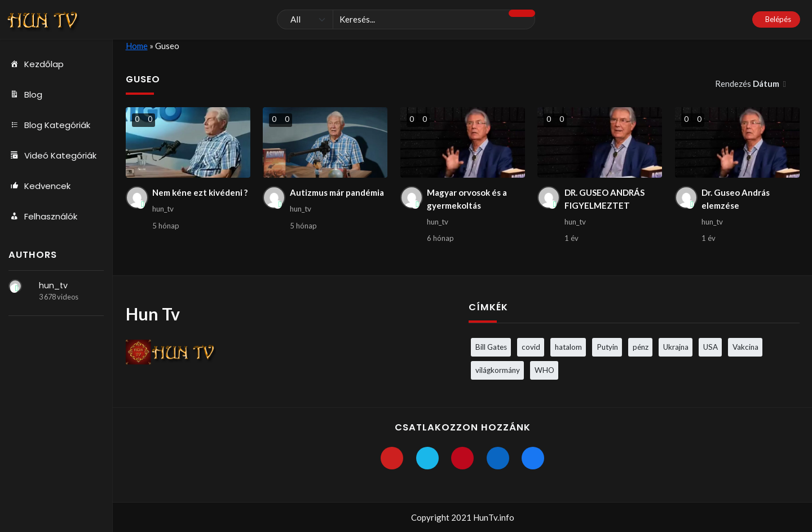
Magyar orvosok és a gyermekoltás (467, 199)
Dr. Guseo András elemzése (736, 199)
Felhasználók (43, 217)
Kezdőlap (36, 64)
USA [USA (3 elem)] (710, 347)
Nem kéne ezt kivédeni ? (200, 192)
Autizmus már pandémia (337, 192)
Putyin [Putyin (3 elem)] (607, 347)
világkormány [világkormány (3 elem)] (498, 370)
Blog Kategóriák (49, 125)
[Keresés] (406, 20)
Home (137, 46)
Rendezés (748, 83)
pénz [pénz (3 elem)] (641, 347)
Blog (25, 95)
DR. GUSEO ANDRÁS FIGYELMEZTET (604, 199)
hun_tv (53, 285)
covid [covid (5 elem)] (531, 347)
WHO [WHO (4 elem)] (544, 370)
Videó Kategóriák (52, 156)
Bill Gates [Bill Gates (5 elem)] (491, 347)
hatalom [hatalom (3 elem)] (568, 347)
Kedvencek (39, 186)
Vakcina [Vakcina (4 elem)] (745, 347)
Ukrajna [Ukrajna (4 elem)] (676, 347)
